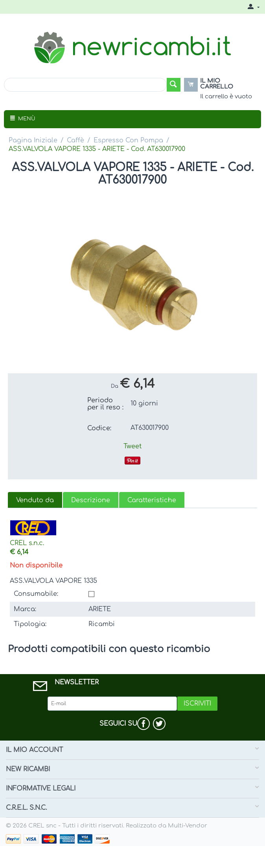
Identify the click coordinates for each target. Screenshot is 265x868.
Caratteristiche (152, 500)
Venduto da (35, 500)
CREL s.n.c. (27, 543)
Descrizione (91, 500)
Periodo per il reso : (105, 404)
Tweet (132, 446)
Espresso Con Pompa (128, 140)
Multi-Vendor (188, 826)
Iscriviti (197, 704)
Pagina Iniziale (33, 140)
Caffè (75, 140)
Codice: (99, 428)
